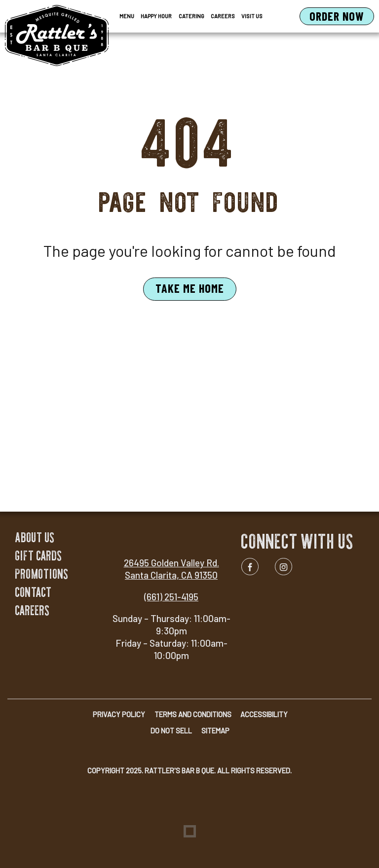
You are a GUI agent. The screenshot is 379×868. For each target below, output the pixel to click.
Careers (223, 16)
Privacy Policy (119, 714)
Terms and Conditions (193, 714)
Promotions (42, 574)
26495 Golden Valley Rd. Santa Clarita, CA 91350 (171, 569)
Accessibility (264, 714)
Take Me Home (190, 288)
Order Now (342, 17)
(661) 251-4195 (171, 597)
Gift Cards (39, 556)
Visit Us (252, 16)
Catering (191, 16)
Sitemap (215, 731)
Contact (34, 592)
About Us (35, 538)
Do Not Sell (171, 731)
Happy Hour (156, 16)
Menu (127, 16)
